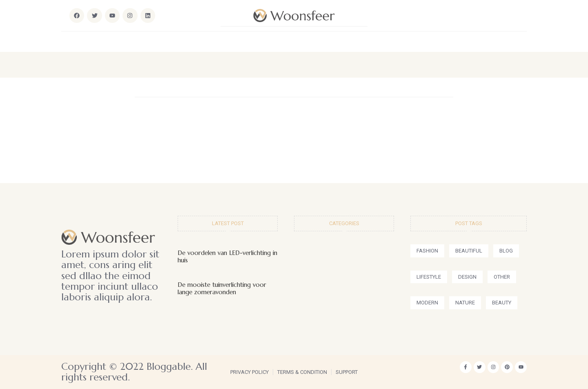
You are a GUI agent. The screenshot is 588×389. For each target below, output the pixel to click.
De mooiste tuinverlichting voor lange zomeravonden (222, 288)
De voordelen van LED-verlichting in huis (227, 256)
